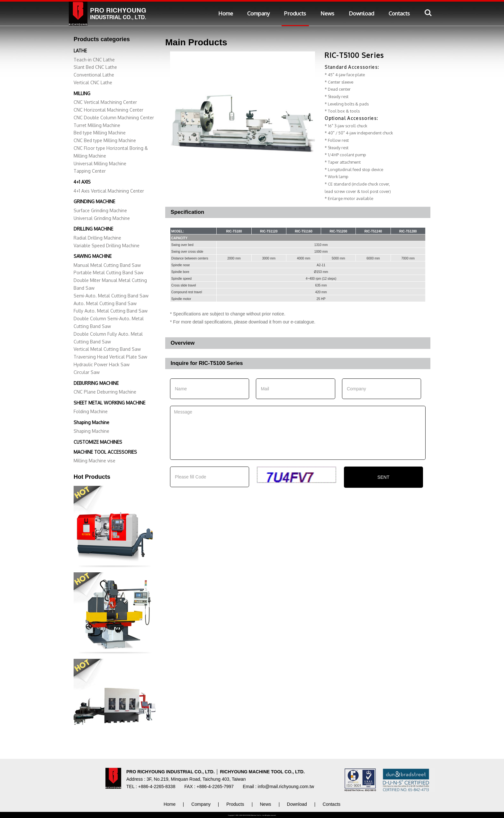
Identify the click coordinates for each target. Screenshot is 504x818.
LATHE (80, 51)
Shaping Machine (91, 422)
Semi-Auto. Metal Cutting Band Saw (111, 296)
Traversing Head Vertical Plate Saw (110, 357)
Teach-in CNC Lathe (94, 60)
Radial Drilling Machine (97, 238)
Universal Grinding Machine (102, 218)
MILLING (82, 93)
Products (295, 13)
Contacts (399, 13)
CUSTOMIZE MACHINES (98, 442)
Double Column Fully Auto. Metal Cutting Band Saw (108, 338)
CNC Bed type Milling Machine (105, 140)
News (327, 13)
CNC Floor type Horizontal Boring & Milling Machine (111, 152)
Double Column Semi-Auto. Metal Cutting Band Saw (109, 322)
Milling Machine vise (94, 461)
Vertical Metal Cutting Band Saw (107, 349)
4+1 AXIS (82, 182)
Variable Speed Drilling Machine (107, 245)
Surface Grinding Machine (100, 210)
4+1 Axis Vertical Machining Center (109, 191)
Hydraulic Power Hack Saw (102, 364)
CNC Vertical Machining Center (105, 102)
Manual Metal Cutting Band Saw (107, 265)
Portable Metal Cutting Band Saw (108, 273)
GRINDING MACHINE (94, 201)
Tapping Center (90, 171)
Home (226, 13)
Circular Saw (87, 372)
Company (258, 13)
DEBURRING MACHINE (96, 383)
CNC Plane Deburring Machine (105, 392)
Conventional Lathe (94, 75)
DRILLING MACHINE (93, 229)
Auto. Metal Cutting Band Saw (105, 303)
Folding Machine (91, 411)
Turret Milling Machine (97, 125)
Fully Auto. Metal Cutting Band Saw (111, 311)
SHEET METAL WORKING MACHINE (109, 403)
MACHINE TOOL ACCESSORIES (105, 452)
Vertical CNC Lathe (93, 82)
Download (361, 13)
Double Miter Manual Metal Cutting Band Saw (110, 284)
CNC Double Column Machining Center (114, 118)
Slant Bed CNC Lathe (95, 67)
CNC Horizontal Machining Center (108, 110)
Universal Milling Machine (100, 164)
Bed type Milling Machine (100, 133)
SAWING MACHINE (93, 256)
